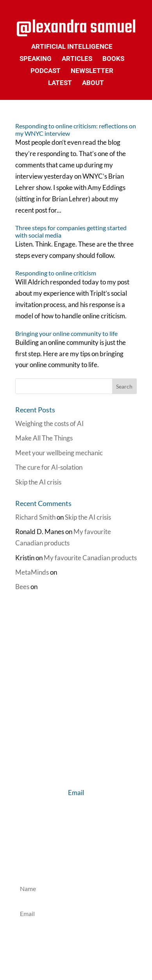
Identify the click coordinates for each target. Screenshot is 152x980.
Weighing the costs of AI (49, 423)
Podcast (46, 71)
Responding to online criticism (56, 273)
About (93, 83)
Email (76, 793)
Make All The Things (44, 438)
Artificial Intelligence (72, 47)
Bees (22, 587)
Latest (60, 83)
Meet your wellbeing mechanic (59, 453)
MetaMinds (32, 572)
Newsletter (92, 71)
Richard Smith (35, 517)
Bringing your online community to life (66, 333)
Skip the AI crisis (38, 482)
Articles (77, 59)
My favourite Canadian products (90, 558)
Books (113, 59)
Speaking (36, 59)
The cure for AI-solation (49, 467)
